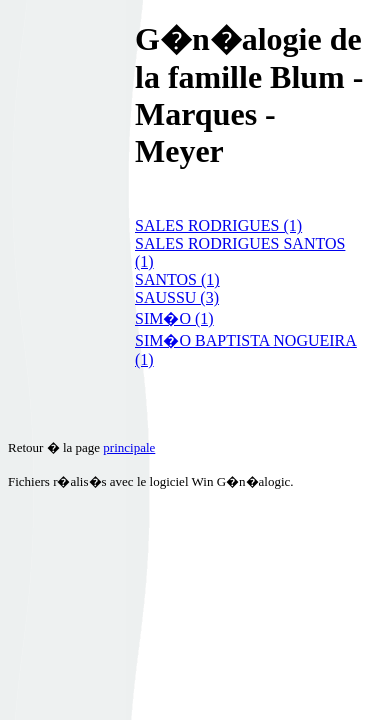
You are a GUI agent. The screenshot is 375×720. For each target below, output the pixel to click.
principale (129, 447)
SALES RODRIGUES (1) (218, 225)
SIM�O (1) (174, 318)
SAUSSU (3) (177, 297)
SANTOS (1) (177, 279)
